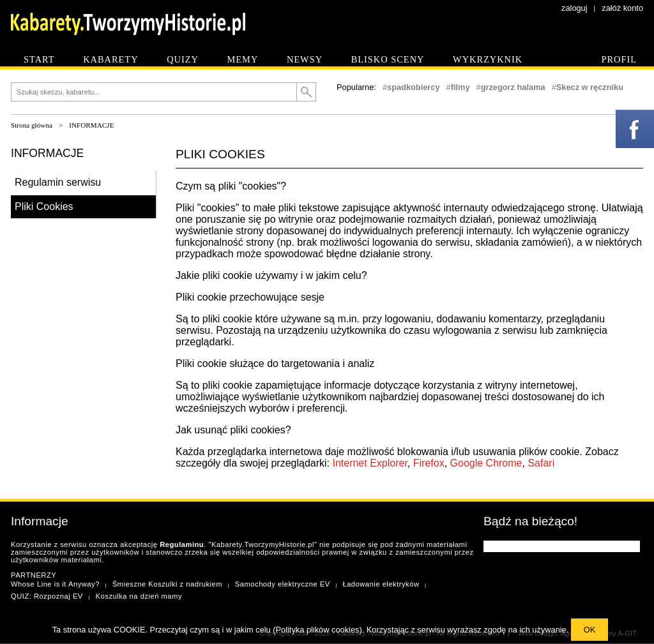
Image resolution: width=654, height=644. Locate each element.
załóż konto (622, 8)
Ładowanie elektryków (381, 584)
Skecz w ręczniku (590, 87)
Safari (541, 463)
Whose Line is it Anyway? (55, 584)
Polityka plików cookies (318, 630)
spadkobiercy (414, 87)
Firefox (429, 463)
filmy (460, 87)
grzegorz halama (513, 87)
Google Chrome (486, 463)
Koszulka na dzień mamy (139, 596)
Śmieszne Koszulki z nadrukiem (167, 584)
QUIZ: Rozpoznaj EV (47, 596)
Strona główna (32, 125)
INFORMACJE (91, 125)
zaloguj (574, 8)
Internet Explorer (369, 463)
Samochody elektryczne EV (283, 584)
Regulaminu (182, 544)
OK (590, 630)
